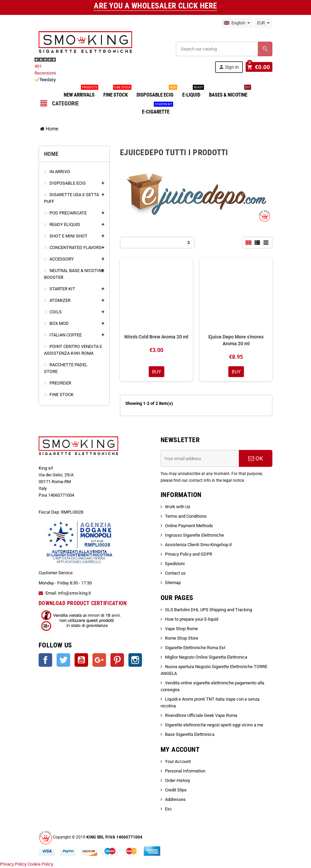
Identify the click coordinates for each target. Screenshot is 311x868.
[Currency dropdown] (263, 23)
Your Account (178, 762)
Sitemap (173, 583)
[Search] (224, 49)
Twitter (63, 661)
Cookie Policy (40, 864)
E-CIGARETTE (157, 109)
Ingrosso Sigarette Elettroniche (194, 536)
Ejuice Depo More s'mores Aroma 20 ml (236, 340)
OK (256, 459)
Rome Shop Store (182, 639)
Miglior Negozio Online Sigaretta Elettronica (206, 658)
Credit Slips (176, 791)
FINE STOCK (117, 92)
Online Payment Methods (189, 526)
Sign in (230, 67)
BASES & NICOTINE (230, 92)
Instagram (135, 661)
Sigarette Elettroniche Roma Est (195, 648)
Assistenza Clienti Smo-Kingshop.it (198, 545)
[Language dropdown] (237, 23)
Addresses (175, 800)
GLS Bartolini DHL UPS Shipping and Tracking (209, 610)
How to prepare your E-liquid (192, 620)
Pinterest (117, 661)
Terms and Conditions (186, 517)
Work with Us (178, 507)
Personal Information (185, 772)
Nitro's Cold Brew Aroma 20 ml (156, 337)
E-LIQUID (193, 92)
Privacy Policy (13, 864)
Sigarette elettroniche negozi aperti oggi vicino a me (214, 726)
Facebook (45, 661)
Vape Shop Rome (181, 629)
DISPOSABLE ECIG (156, 92)
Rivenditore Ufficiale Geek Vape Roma (201, 716)
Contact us (175, 574)
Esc (169, 810)
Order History (178, 781)
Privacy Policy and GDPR (189, 555)
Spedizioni (175, 564)
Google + (99, 661)
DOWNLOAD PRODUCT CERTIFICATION (83, 604)
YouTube (81, 661)
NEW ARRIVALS (80, 92)
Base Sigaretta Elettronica (190, 735)
